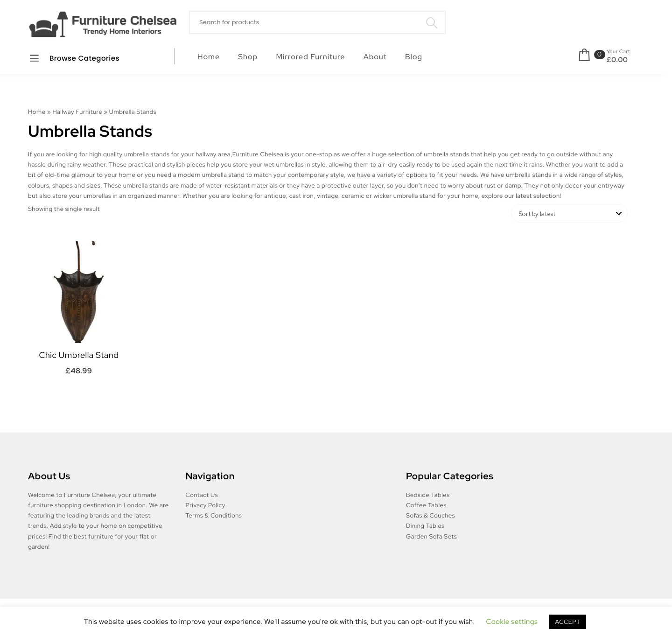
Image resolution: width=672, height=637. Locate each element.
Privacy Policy (206, 505)
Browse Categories (74, 58)
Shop (248, 57)
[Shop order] (569, 213)
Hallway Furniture (77, 112)
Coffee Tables (426, 505)
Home (209, 57)
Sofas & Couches (430, 515)
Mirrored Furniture (310, 57)
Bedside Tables (428, 495)
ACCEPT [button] (567, 622)
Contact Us (202, 495)
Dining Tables (425, 526)
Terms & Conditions (214, 515)
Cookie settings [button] (512, 622)
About (375, 57)
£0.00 (617, 60)
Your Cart (618, 52)
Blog (414, 57)
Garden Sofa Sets (431, 536)
